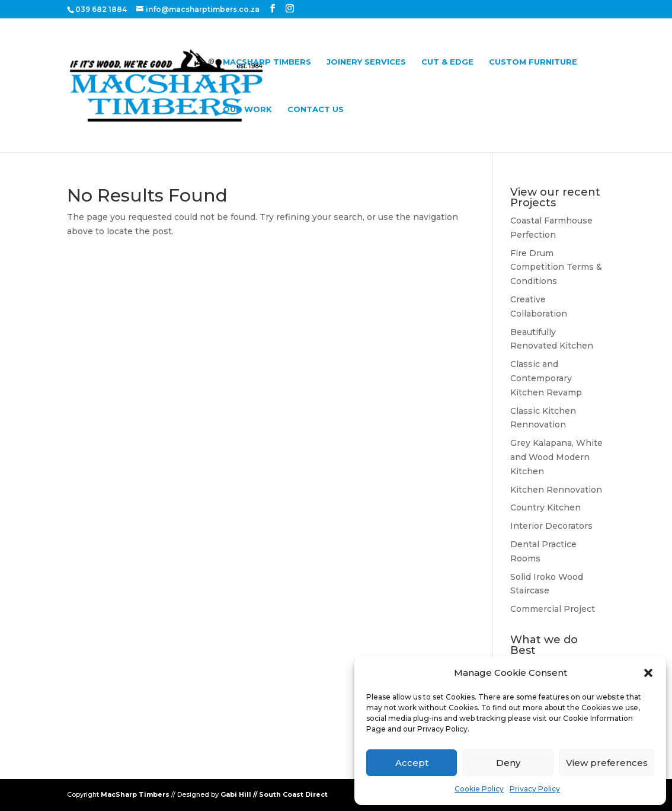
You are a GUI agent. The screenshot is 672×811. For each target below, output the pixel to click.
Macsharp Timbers (267, 62)
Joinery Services (366, 62)
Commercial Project (553, 609)
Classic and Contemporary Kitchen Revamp (546, 378)
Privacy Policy (535, 789)
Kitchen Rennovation (556, 490)
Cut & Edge (447, 62)
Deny (508, 763)
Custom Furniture (533, 62)
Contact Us (316, 109)
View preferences (607, 763)
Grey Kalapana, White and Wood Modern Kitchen (556, 457)
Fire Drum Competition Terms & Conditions (556, 267)
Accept (412, 763)
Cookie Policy (479, 789)
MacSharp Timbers (135, 794)
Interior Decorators (551, 526)
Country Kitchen (545, 507)
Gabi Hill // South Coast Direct (274, 794)
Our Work (247, 109)
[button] (648, 673)
